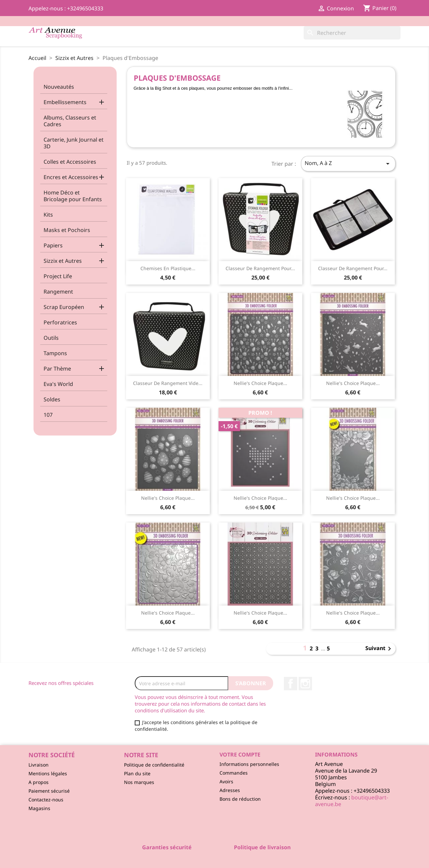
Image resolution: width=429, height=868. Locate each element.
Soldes (52, 399)
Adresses (230, 790)
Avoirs (226, 781)
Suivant (379, 649)
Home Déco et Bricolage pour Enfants (73, 196)
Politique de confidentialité (154, 765)
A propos (39, 782)
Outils (51, 338)
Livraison (39, 765)
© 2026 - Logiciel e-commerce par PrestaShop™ (215, 859)
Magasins (39, 808)
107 (48, 415)
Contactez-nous (46, 800)
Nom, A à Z (348, 164)
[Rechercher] (352, 33)
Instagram (305, 684)
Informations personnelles (249, 764)
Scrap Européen (64, 307)
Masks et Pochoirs (67, 230)
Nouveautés (59, 87)
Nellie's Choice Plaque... (260, 383)
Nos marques (139, 782)
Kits (48, 215)
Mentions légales (48, 773)
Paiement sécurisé (49, 791)
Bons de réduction (240, 799)
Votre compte (240, 755)
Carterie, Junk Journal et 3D (74, 143)
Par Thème (57, 369)
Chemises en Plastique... (168, 268)
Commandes (234, 773)
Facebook (291, 684)
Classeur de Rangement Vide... (168, 383)
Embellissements (65, 102)
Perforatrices (60, 322)
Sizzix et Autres (63, 261)
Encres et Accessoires (71, 177)
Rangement (58, 292)
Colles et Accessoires (70, 162)
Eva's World (58, 384)
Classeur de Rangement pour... (260, 268)
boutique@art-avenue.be (352, 801)
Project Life (58, 276)
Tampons (55, 353)
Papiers (53, 245)
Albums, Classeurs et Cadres (70, 121)
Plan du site (137, 773)
